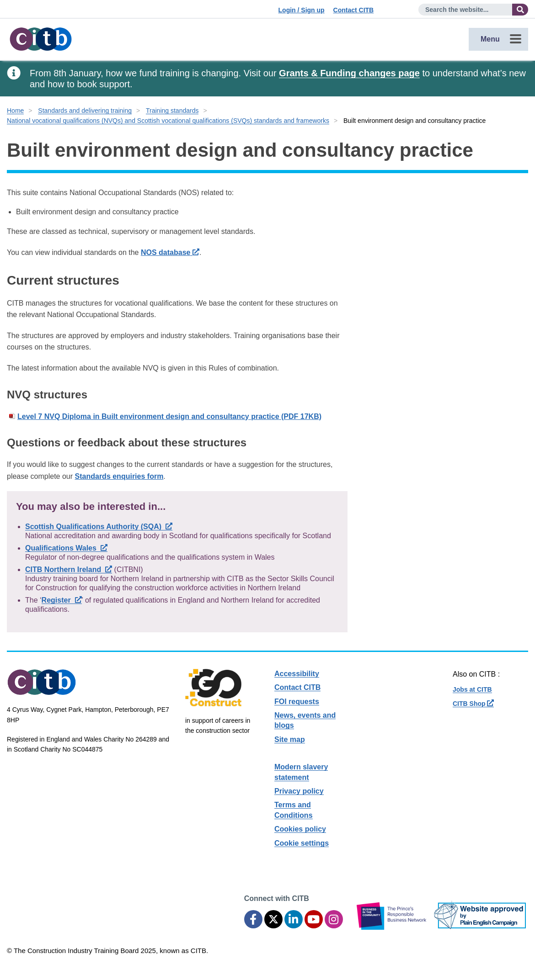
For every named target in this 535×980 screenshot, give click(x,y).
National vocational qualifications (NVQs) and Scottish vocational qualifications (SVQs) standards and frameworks (168, 121)
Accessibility (297, 674)
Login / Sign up (302, 10)
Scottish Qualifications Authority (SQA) (99, 527)
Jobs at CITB (472, 689)
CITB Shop (473, 704)
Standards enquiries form (119, 476)
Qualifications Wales (66, 548)
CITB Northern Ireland (69, 569)
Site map (290, 739)
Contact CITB (354, 10)
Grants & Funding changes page (349, 73)
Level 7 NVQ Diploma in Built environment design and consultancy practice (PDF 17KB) (169, 416)
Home (15, 111)
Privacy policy (299, 791)
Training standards (172, 111)
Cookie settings (302, 843)
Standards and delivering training (85, 111)
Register (62, 600)
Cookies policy (300, 829)
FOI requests (297, 702)
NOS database (170, 252)
